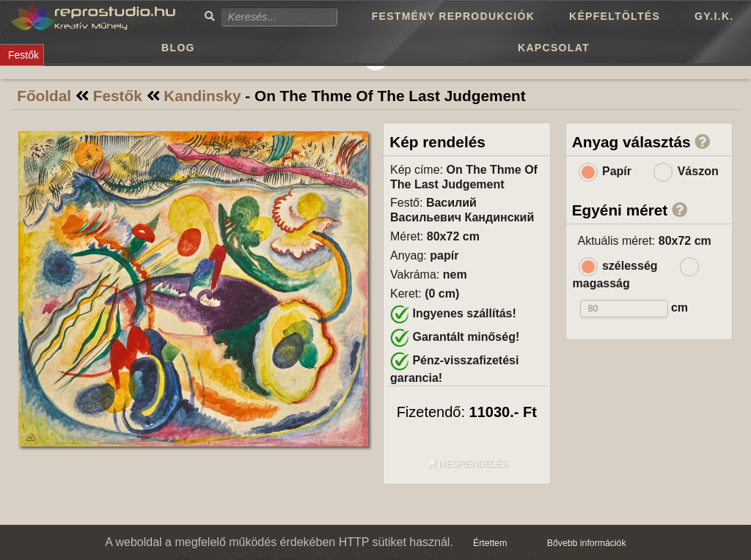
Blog (178, 48)
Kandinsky (202, 96)
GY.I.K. (714, 16)
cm (679, 307)
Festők (118, 96)
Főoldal (44, 96)
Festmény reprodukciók (453, 16)
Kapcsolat (554, 48)
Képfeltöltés (615, 16)
